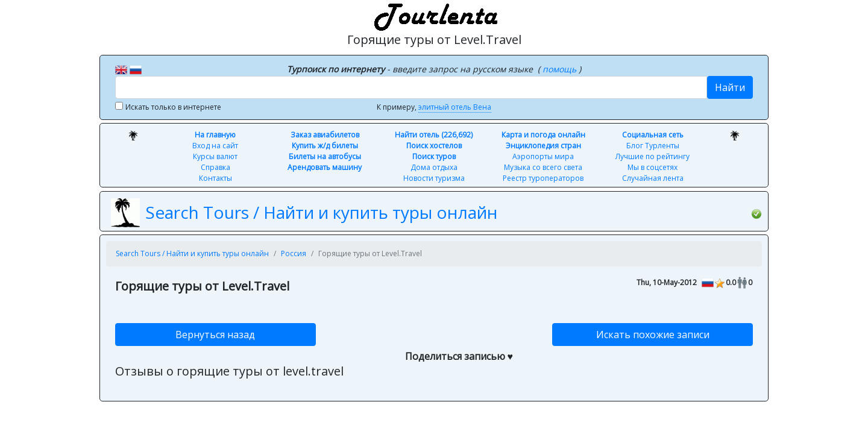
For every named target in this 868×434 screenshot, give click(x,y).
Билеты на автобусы (325, 156)
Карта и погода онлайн (543, 135)
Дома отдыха (434, 167)
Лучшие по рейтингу (653, 156)
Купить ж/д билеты (325, 146)
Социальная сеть (653, 135)
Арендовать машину (325, 167)
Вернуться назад (215, 335)
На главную (215, 135)
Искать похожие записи (653, 335)
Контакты (215, 178)
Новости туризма (434, 178)
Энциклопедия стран (543, 146)
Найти (730, 87)
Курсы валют (215, 156)
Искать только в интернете (173, 107)
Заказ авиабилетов (325, 135)
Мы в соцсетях (653, 167)
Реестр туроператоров (543, 178)
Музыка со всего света (543, 167)
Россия (294, 253)
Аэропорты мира (543, 156)
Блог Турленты (653, 146)
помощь (561, 69)
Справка (215, 167)
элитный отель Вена (455, 107)
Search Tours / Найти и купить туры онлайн (321, 212)
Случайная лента (653, 178)
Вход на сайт (215, 146)
